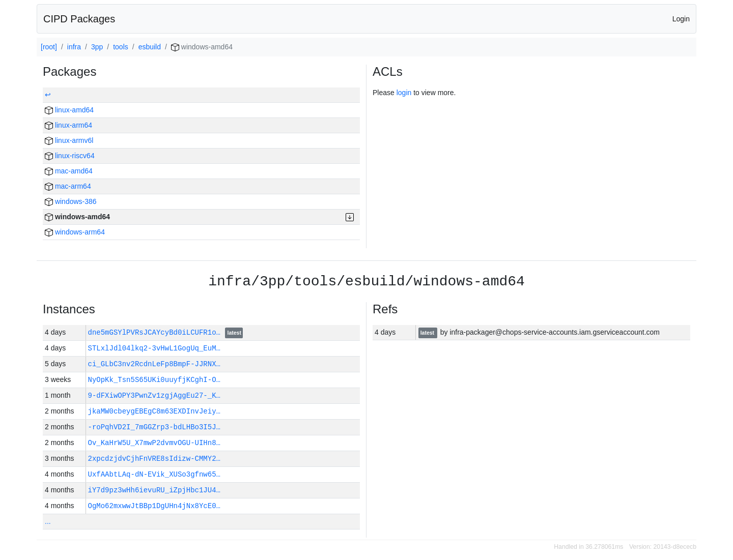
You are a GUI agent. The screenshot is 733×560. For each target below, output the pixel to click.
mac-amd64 (69, 171)
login (404, 93)
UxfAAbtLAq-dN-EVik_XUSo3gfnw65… (154, 474)
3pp (97, 47)
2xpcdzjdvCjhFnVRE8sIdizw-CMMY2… (154, 459)
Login (681, 19)
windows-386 (71, 201)
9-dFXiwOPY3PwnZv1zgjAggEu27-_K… (154, 395)
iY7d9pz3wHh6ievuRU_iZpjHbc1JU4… (154, 490)
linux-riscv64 (70, 156)
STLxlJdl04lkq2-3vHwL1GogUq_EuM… (154, 348)
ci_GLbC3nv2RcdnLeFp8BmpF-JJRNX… (154, 364)
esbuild (150, 47)
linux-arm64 (68, 125)
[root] (49, 47)
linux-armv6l (69, 140)
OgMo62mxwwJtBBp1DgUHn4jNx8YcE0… (154, 506)
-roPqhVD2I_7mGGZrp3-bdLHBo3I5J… (154, 427)
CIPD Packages (79, 19)
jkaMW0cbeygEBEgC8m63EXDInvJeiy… (154, 411)
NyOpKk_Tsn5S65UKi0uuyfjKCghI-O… (154, 380)
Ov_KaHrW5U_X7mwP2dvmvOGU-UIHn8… (154, 443)
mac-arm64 (68, 186)
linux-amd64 (69, 110)
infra (74, 47)
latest (234, 333)
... (48, 521)
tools (121, 47)
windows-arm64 (75, 232)
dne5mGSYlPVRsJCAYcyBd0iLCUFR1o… (157, 332)
